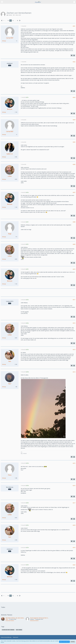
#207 (74, 192)
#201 (74, 26)
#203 (74, 97)
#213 (74, 350)
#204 (74, 120)
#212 (74, 323)
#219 (74, 547)
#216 (74, 486)
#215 (74, 463)
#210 (74, 269)
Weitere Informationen (64, 642)
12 (13, 20)
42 (18, 20)
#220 (74, 565)
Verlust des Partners (10, 621)
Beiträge (4, 41)
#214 (74, 372)
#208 (74, 222)
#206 (74, 164)
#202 (74, 62)
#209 (74, 244)
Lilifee (7, 619)
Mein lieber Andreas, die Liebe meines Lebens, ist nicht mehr (20, 618)
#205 (74, 142)
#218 (74, 525)
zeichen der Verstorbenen (8, 630)
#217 (74, 503)
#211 (74, 300)
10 (8, 20)
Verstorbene (19, 630)
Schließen (73, 642)
